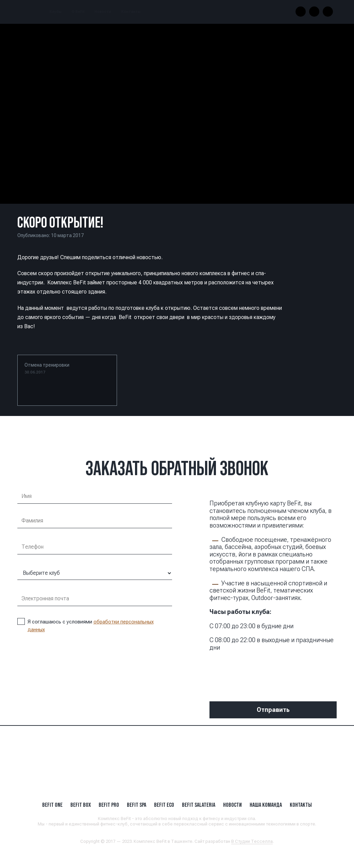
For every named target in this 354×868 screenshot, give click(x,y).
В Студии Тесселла (252, 841)
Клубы (56, 12)
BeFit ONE (52, 805)
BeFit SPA (137, 805)
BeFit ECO (164, 805)
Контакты (131, 12)
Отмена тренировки (47, 368)
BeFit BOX (81, 805)
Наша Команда (266, 805)
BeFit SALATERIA (199, 805)
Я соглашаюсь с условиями (86, 625)
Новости (103, 12)
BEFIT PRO (109, 805)
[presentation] (261, 671)
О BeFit (78, 12)
